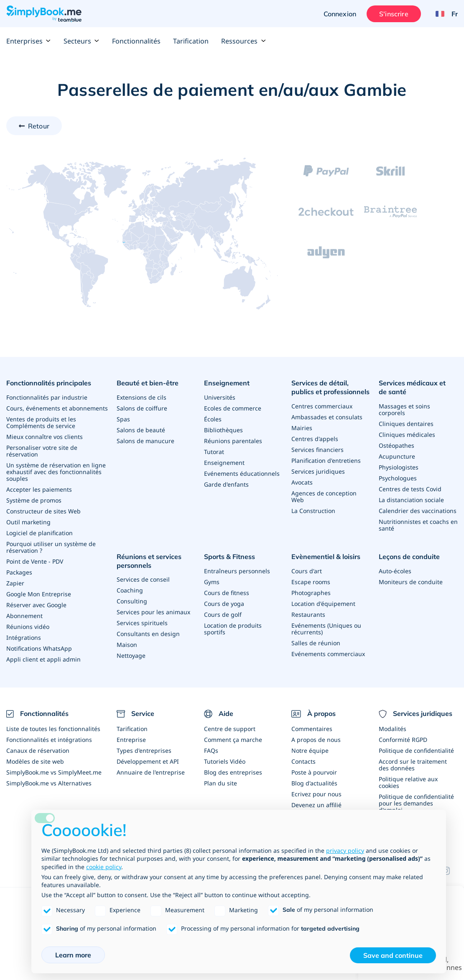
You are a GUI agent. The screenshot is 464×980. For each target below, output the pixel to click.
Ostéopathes (396, 445)
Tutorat (214, 452)
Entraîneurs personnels (237, 571)
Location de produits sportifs (233, 629)
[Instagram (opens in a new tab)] (450, 871)
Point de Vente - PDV (35, 561)
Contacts (303, 761)
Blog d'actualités (314, 783)
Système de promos (34, 500)
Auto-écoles (395, 571)
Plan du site (221, 783)
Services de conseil (143, 579)
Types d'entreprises (144, 750)
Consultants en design (148, 634)
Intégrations (24, 638)
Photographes (311, 593)
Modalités (393, 729)
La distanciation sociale (411, 500)
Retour (39, 126)
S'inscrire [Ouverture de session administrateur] (394, 14)
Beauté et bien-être (148, 383)
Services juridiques (318, 471)
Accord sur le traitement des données (413, 765)
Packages (19, 572)
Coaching (130, 590)
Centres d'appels (315, 439)
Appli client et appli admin (43, 659)
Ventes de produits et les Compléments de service (41, 422)
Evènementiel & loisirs (326, 557)
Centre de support (230, 729)
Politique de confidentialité (416, 750)
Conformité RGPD (403, 740)
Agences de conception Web (324, 496)
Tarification (191, 41)
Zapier (15, 583)
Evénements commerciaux (328, 654)
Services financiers (317, 450)
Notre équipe (310, 750)
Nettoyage (131, 655)
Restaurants (308, 614)
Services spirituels (142, 623)
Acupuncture (397, 456)
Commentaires (312, 729)
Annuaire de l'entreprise (151, 772)
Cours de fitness (227, 593)
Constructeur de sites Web (43, 511)
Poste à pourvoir (314, 772)
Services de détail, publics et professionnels (330, 387)
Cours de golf (223, 614)
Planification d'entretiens (326, 460)
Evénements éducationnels (242, 473)
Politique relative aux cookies (408, 782)
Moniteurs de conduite (411, 582)
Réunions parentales (233, 441)
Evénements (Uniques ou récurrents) (326, 629)
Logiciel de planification (40, 533)
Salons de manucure (145, 441)
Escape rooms (311, 582)
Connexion (340, 14)
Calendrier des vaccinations (418, 511)
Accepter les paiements (39, 489)
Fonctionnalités (136, 41)
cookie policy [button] (104, 867)
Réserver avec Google (36, 605)
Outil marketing (28, 522)
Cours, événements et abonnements (57, 408)
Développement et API (148, 761)
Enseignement (227, 383)
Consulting (132, 601)
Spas (123, 419)
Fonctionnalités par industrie (47, 397)
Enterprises (29, 41)
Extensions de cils (141, 397)
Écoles (213, 419)
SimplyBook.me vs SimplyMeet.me (54, 772)
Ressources (243, 41)
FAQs (211, 750)
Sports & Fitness (229, 557)
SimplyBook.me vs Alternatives (49, 783)
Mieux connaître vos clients (45, 437)
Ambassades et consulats (327, 417)
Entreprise (131, 740)
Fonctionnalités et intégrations (49, 740)
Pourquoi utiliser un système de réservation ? (51, 547)
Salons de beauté (141, 430)
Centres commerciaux (322, 406)
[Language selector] (444, 14)
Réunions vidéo (28, 627)
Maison (127, 645)
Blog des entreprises (233, 772)
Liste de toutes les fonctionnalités (53, 729)
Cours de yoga (224, 604)
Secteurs (82, 41)
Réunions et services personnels (149, 561)
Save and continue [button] (393, 955)
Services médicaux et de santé (412, 387)
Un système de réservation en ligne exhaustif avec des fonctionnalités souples (56, 472)
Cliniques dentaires (406, 424)
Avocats (302, 482)
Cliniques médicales (407, 435)
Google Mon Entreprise (39, 594)
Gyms (212, 582)
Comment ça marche (233, 740)
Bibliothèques (223, 430)
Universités (220, 397)
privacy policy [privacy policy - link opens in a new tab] (345, 850)
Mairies (302, 428)
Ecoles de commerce (233, 408)
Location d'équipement (323, 604)
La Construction (313, 511)
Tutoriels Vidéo (225, 761)
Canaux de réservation (38, 750)
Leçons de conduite (409, 557)
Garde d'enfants (226, 484)
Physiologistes (399, 467)
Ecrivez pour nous (316, 794)
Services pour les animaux (153, 612)
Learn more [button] (73, 955)
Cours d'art (307, 571)
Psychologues (398, 478)
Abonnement (24, 616)
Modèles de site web (35, 761)
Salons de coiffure (142, 408)
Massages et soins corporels (404, 409)
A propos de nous (316, 740)
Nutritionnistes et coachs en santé (418, 525)
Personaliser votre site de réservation (42, 451)
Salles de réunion (316, 643)
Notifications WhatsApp (39, 648)
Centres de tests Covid (410, 489)
